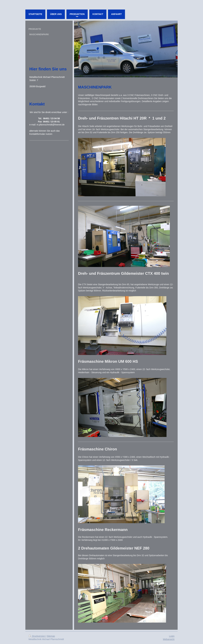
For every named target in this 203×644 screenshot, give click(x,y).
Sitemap (51, 636)
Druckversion (37, 636)
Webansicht (169, 639)
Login (172, 636)
